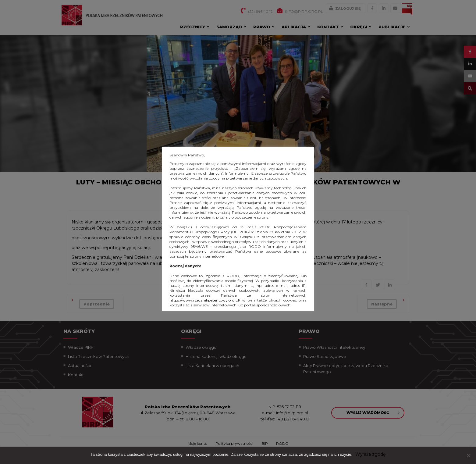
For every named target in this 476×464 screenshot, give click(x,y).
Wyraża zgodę (370, 454)
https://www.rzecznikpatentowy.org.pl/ (205, 300)
